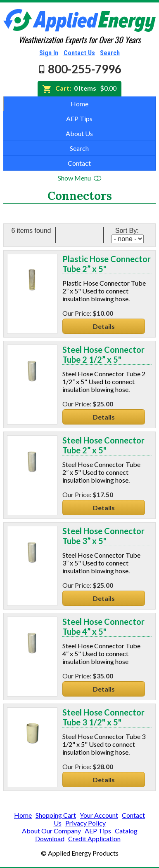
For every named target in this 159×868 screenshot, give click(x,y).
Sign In (49, 53)
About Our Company (51, 831)
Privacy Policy (85, 823)
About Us (79, 133)
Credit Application (94, 839)
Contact (79, 163)
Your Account (99, 815)
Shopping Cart (56, 815)
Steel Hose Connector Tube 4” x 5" (103, 626)
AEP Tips (79, 118)
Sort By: (128, 231)
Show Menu (79, 178)
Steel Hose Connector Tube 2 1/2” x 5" (103, 354)
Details (104, 326)
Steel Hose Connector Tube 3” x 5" (103, 536)
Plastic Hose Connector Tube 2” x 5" (107, 264)
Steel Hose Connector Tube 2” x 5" (103, 445)
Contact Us (79, 53)
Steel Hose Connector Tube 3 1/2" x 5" (103, 717)
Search (110, 53)
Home (79, 104)
